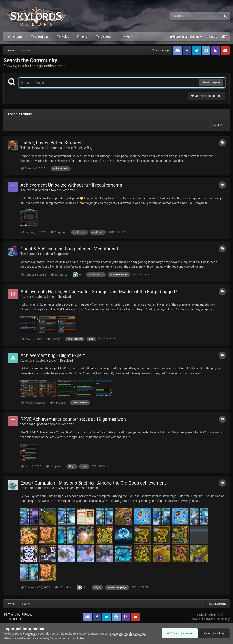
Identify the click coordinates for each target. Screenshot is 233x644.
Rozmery (27, 297)
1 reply (54, 339)
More (127, 37)
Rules (65, 37)
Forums (17, 37)
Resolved (69, 190)
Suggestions (62, 254)
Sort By (219, 125)
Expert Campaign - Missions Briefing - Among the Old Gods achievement (93, 483)
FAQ (84, 37)
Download (42, 37)
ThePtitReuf (29, 190)
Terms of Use (75, 638)
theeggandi (28, 424)
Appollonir (28, 360)
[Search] (185, 16)
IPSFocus (26, 615)
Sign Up (212, 37)
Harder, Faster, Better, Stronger (51, 143)
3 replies (54, 466)
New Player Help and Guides (78, 488)
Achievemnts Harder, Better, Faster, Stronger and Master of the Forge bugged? (99, 292)
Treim (25, 254)
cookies (30, 634)
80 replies (59, 275)
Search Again (211, 82)
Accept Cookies (180, 633)
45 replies (63, 587)
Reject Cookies (214, 633)
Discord (105, 37)
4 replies (57, 403)
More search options (206, 96)
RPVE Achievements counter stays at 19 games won (73, 419)
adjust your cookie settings (128, 634)
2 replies (58, 232)
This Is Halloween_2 (35, 148)
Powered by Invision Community (210, 619)
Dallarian (27, 488)
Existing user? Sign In (186, 37)
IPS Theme (10, 615)
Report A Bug (83, 148)
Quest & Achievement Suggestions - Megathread (69, 249)
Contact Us (14, 619)
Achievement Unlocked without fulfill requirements (71, 185)
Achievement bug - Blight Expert (53, 355)
